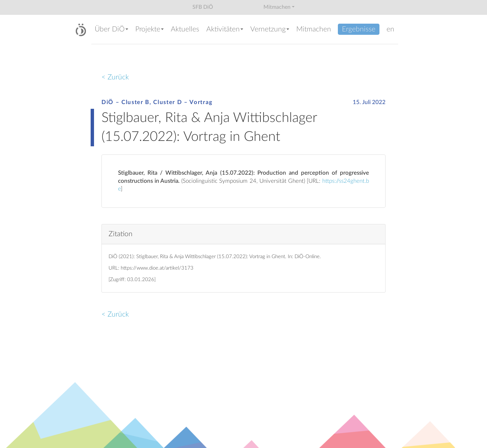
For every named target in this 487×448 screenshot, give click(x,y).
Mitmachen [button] (277, 7)
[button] (112, 30)
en (390, 29)
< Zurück (115, 77)
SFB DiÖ (203, 7)
